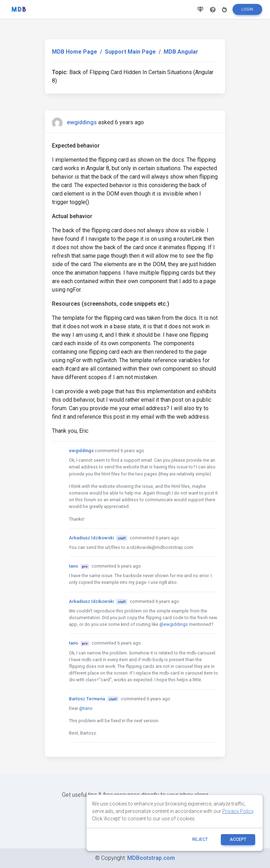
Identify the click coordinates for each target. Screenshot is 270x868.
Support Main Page (130, 52)
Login (247, 12)
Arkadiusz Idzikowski (91, 538)
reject (200, 839)
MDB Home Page (75, 52)
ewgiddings (82, 122)
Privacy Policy (238, 811)
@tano (86, 708)
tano (74, 566)
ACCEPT (238, 839)
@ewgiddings (174, 624)
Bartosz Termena (87, 699)
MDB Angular (181, 52)
